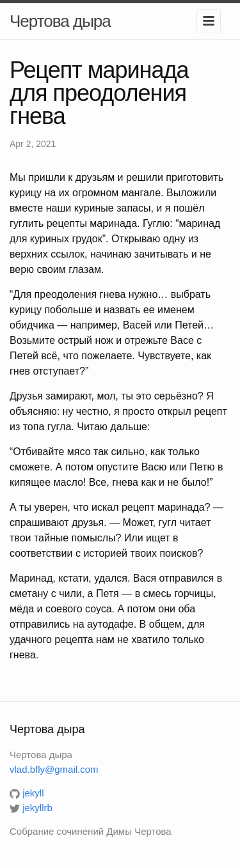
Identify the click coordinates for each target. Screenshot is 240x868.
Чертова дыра (60, 21)
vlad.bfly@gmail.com (54, 769)
